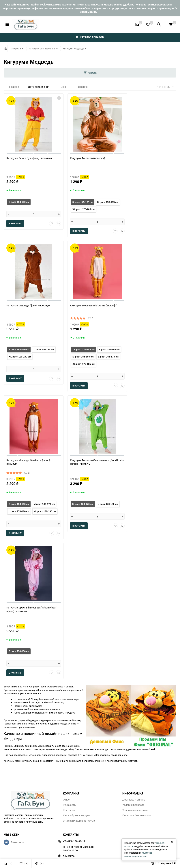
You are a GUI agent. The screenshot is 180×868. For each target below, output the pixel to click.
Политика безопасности (137, 815)
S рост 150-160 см (19, 202)
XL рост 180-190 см (20, 357)
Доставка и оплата (134, 800)
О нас (66, 800)
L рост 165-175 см (108, 357)
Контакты (69, 810)
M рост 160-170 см (44, 504)
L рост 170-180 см (44, 350)
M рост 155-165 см (108, 202)
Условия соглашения (135, 810)
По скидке (13, 87)
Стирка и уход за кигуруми (79, 821)
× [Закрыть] (172, 842)
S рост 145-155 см (83, 202)
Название (82, 87)
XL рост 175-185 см (84, 209)
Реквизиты (70, 805)
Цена (64, 87)
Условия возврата (133, 805)
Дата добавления (40, 87)
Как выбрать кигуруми (77, 815)
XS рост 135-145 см (83, 350)
